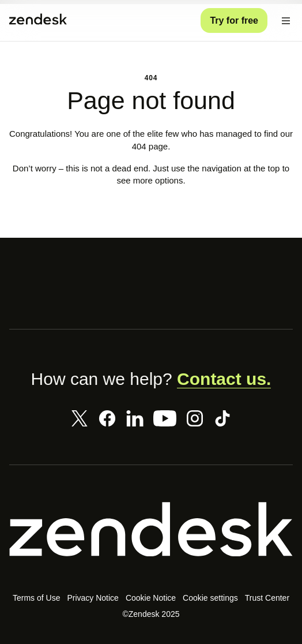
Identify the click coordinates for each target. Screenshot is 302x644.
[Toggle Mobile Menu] (286, 21)
